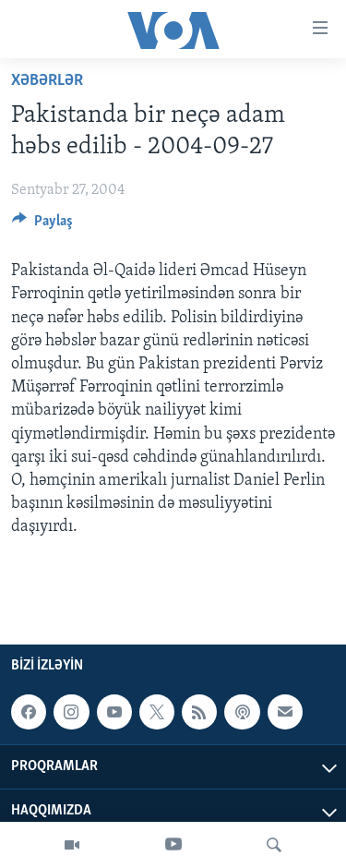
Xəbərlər (47, 81)
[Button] (42, 225)
